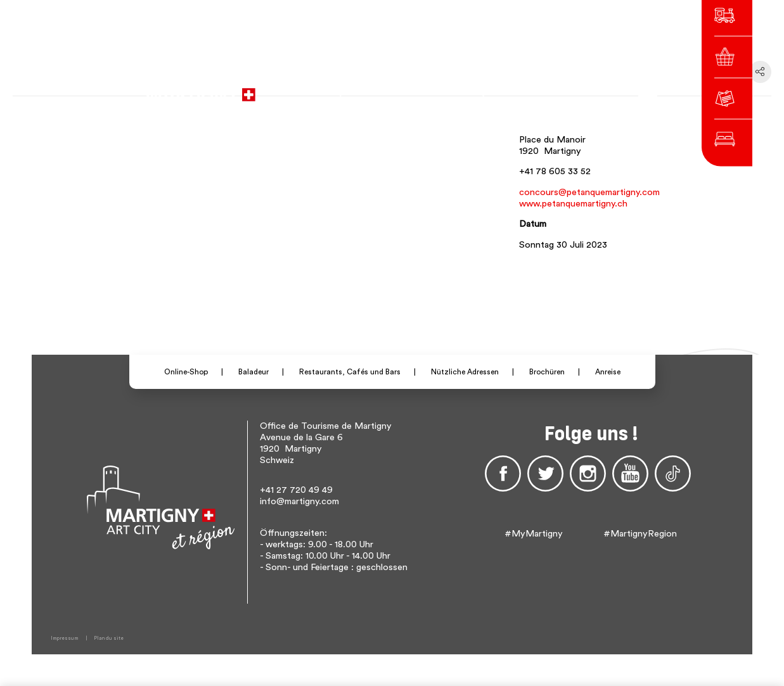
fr (513, 89)
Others (576, 89)
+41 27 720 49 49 (296, 490)
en (548, 89)
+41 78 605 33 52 (555, 171)
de (530, 89)
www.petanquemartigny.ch (573, 204)
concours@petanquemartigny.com (589, 192)
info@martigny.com (299, 501)
